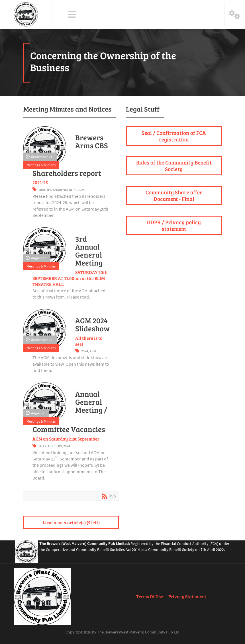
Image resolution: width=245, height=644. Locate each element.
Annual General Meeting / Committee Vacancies (70, 412)
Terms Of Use (150, 596)
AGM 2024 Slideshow (92, 324)
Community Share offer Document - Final (174, 195)
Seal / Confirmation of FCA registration (174, 136)
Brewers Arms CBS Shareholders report (70, 155)
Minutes (45, 190)
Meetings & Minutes (41, 165)
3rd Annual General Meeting (89, 251)
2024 (85, 351)
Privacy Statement (187, 596)
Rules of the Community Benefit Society (174, 165)
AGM (93, 351)
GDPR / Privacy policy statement (174, 225)
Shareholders (65, 190)
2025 (81, 190)
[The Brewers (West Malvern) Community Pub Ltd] (26, 14)
